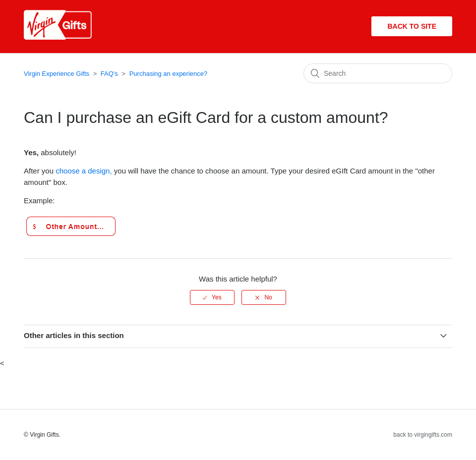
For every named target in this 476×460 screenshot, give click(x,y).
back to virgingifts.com (423, 435)
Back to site (412, 26)
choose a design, (85, 171)
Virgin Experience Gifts (57, 74)
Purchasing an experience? (169, 74)
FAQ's (109, 74)
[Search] (378, 73)
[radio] (212, 297)
